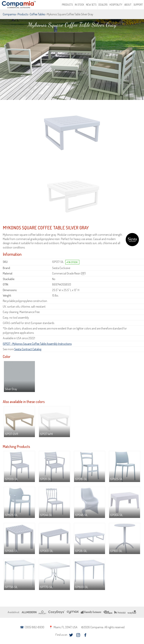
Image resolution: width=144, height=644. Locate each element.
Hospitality (116, 5)
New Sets (91, 5)
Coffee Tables (37, 14)
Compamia (9, 14)
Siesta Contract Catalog (28, 349)
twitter (71, 635)
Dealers (103, 5)
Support (138, 5)
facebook (85, 635)
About (128, 5)
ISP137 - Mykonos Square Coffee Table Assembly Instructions (37, 344)
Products (67, 5)
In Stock (79, 5)
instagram (78, 635)
